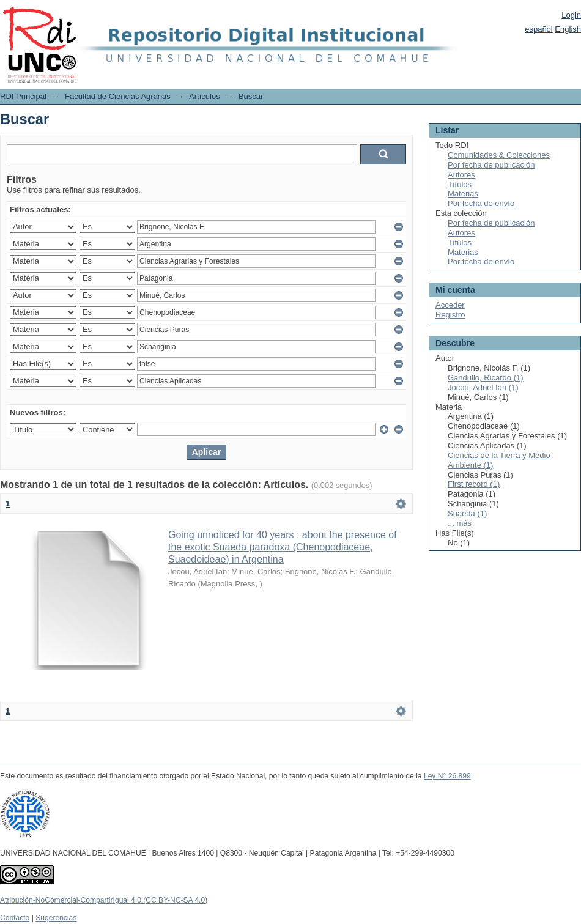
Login (571, 15)
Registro (450, 315)
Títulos (460, 184)
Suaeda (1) (467, 513)
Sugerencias (56, 918)
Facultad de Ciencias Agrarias (118, 96)
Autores (461, 175)
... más (460, 523)
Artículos (205, 96)
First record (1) (474, 484)
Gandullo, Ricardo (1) (486, 378)
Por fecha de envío (481, 203)
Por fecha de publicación (491, 165)
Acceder (450, 305)
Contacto (15, 918)
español (539, 29)
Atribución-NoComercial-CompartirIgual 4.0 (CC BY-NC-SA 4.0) (104, 900)
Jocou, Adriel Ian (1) (483, 387)
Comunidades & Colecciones (499, 155)
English (568, 29)
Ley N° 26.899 (447, 776)
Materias (463, 194)
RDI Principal (23, 96)
